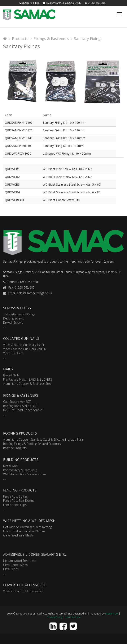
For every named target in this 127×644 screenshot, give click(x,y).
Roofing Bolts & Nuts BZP (20, 406)
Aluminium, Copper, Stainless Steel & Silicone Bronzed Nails (43, 439)
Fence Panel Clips (15, 505)
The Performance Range (19, 314)
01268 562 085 (95, 3)
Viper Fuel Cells (13, 353)
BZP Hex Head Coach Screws (23, 410)
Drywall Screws (13, 323)
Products (20, 38)
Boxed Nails (11, 375)
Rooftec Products (15, 448)
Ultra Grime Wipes (15, 565)
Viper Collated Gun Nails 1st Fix (24, 345)
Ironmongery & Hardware (20, 470)
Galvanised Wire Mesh (18, 535)
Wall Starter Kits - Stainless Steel (25, 474)
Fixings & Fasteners (51, 38)
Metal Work (11, 466)
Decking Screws (14, 318)
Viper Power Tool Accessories (23, 591)
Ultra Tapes (11, 569)
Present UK (112, 614)
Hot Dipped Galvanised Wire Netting (27, 527)
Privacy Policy (54, 617)
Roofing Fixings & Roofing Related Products (32, 444)
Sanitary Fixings (88, 38)
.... (4, 327)
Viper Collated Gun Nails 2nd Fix (25, 349)
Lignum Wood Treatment (20, 561)
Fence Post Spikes (15, 496)
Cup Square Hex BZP (17, 402)
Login (60, 7)
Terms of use (73, 617)
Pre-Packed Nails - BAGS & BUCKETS (28, 379)
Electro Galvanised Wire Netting (24, 531)
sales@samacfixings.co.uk (62, 3)
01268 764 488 (29, 3)
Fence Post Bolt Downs (19, 501)
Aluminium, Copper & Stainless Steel (28, 384)
